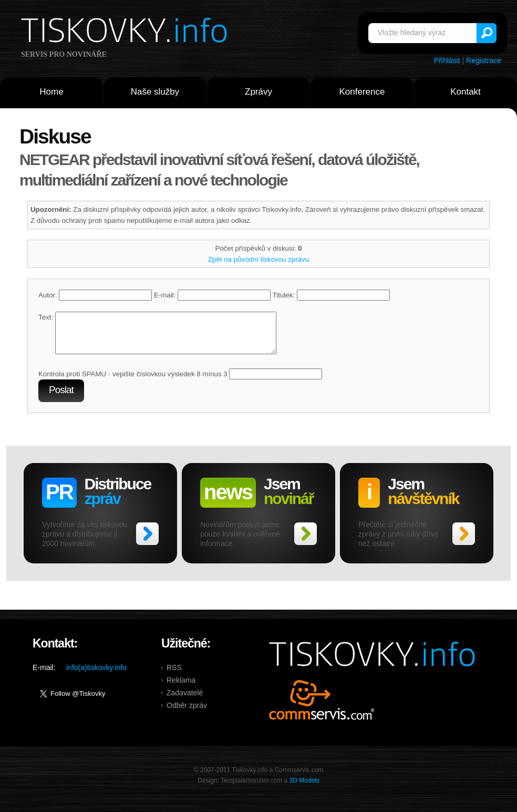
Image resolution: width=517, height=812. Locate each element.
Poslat (61, 398)
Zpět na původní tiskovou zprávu (258, 259)
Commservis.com (322, 708)
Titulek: (331, 295)
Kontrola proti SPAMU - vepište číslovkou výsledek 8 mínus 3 (133, 382)
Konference (362, 92)
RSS (174, 675)
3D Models (304, 788)
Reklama (181, 688)
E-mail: (212, 295)
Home (51, 92)
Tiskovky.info (126, 32)
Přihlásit (447, 60)
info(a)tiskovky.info (96, 675)
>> (147, 542)
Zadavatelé (185, 701)
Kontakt (466, 92)
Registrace (484, 60)
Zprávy (258, 92)
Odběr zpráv (187, 713)
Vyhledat (487, 33)
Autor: (95, 295)
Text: (46, 317)
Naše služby (155, 92)
